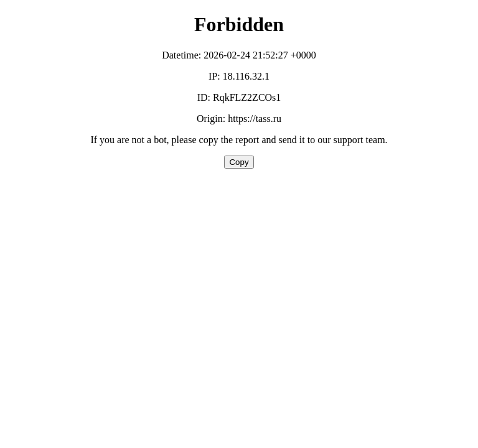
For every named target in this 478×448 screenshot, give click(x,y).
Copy (239, 162)
